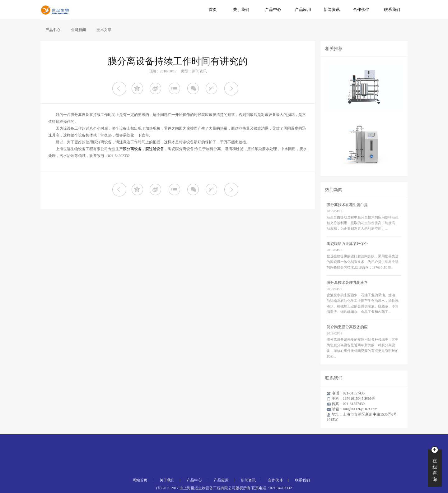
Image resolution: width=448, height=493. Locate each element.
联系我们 (392, 9)
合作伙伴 (361, 9)
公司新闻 (78, 30)
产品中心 (273, 9)
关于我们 (241, 9)
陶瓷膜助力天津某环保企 (347, 244)
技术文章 (104, 30)
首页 (213, 9)
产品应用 (303, 9)
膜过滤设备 (155, 149)
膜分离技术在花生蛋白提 (347, 205)
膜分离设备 (132, 149)
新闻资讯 (332, 9)
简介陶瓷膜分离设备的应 (347, 327)
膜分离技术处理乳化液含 (347, 283)
